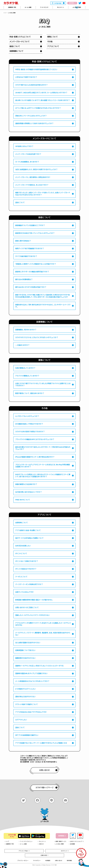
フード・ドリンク (44, 7)
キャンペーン (60, 7)
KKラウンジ (65, 851)
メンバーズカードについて (20, 42)
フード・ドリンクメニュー (26, 841)
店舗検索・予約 (12, 7)
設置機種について (17, 51)
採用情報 (72, 3)
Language (58, 3)
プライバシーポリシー (23, 861)
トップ (5, 13)
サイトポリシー (37, 861)
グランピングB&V (24, 851)
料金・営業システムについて (20, 37)
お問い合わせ (48, 770)
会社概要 (72, 844)
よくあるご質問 (77, 7)
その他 (50, 42)
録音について (15, 46)
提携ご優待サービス (60, 841)
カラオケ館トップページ (46, 788)
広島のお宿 (44, 855)
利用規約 (48, 861)
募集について (53, 37)
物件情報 (69, 861)
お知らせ (41, 844)
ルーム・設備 (28, 7)
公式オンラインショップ (76, 841)
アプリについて (53, 46)
